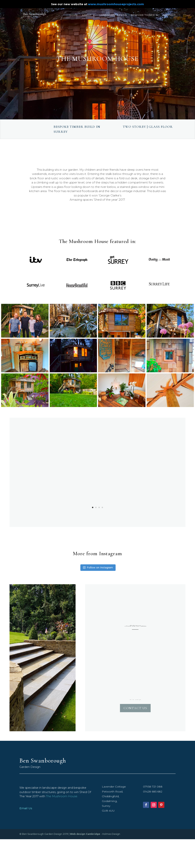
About (87, 15)
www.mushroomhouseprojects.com (116, 4)
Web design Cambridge (85, 834)
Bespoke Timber (143, 15)
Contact (169, 15)
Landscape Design (113, 15)
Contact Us (135, 708)
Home (74, 15)
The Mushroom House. (62, 796)
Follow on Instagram (98, 567)
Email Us (26, 808)
